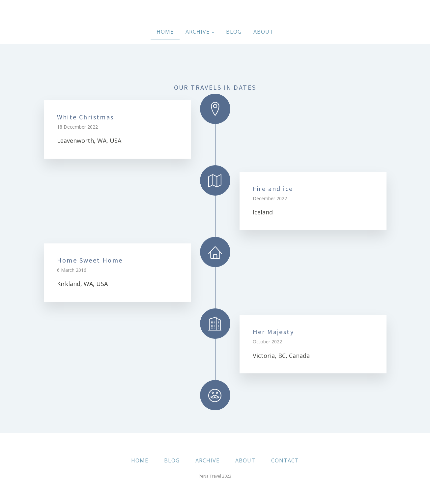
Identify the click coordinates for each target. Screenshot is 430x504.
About (263, 32)
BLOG (172, 460)
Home (165, 32)
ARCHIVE (207, 460)
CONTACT (285, 460)
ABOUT (245, 460)
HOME (140, 460)
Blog (234, 32)
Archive (198, 32)
